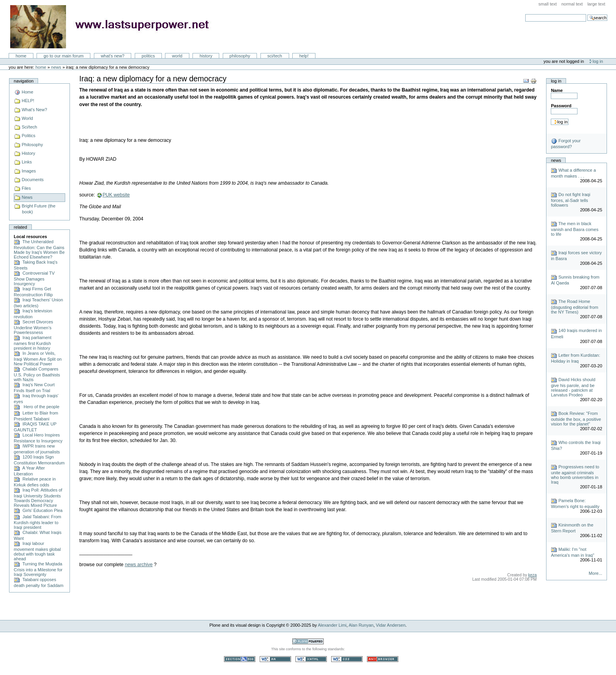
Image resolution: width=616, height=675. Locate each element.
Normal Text (572, 4)
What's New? (112, 56)
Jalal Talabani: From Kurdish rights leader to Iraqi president (38, 522)
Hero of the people (37, 407)
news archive (139, 565)
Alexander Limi (332, 625)
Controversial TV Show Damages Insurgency (34, 278)
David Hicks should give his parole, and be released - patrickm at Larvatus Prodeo (573, 387)
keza (532, 575)
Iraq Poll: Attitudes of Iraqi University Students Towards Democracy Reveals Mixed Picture (38, 498)
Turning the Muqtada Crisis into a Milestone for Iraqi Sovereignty (38, 569)
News (56, 67)
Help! (304, 56)
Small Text (548, 4)
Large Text (596, 4)
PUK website (116, 195)
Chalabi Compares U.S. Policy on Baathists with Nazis (37, 374)
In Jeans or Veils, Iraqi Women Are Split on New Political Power (38, 359)
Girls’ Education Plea (38, 510)
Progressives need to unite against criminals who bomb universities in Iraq (575, 474)
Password (561, 106)
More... (596, 573)
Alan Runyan (361, 625)
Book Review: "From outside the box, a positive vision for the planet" (576, 419)
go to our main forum (64, 56)
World (177, 56)
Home (21, 56)
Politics (148, 56)
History (206, 56)
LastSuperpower (114, 27)
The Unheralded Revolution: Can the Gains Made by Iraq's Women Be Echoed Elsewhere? (39, 249)
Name (557, 90)
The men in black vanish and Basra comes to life (575, 229)
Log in (598, 61)
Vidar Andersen (391, 625)
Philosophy (240, 56)
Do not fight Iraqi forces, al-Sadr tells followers (570, 200)
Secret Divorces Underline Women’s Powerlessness (33, 327)
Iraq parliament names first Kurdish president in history (33, 343)
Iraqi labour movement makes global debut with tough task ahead (37, 551)
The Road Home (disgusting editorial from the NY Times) (574, 307)
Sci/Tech (275, 56)
